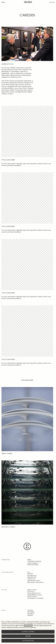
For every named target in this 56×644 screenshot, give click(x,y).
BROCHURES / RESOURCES (35, 582)
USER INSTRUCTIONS (34, 581)
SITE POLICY (31, 592)
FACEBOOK (31, 614)
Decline (28, 636)
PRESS (29, 560)
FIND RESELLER (32, 577)
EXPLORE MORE (27, 380)
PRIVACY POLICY (32, 590)
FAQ (29, 572)
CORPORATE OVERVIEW (34, 561)
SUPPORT (30, 574)
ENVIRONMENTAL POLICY (35, 595)
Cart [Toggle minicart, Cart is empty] (52, 2)
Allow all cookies (28, 632)
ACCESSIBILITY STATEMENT (36, 598)
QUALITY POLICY (32, 597)
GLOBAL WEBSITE (33, 563)
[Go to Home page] (28, 2)
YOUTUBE (30, 610)
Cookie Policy (28, 626)
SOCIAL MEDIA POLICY (34, 593)
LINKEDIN (30, 615)
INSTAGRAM (31, 612)
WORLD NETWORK (33, 565)
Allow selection (28, 641)
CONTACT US (31, 579)
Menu (3, 2)
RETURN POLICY (32, 576)
